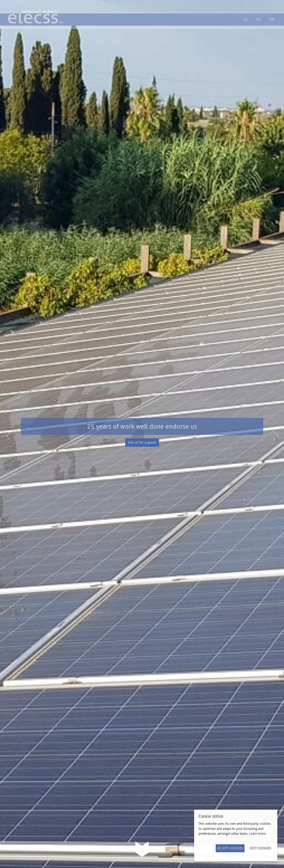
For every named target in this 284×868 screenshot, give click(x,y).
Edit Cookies (260, 848)
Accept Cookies (230, 848)
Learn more (257, 834)
